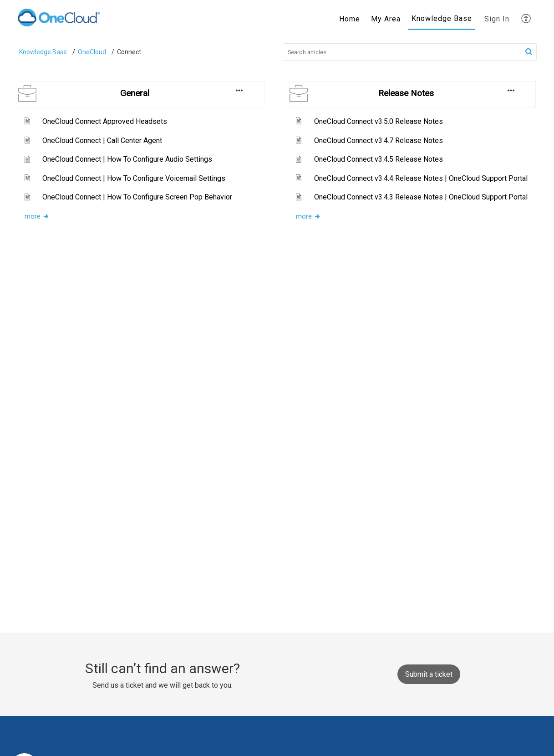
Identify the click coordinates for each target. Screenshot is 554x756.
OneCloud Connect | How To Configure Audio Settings (127, 159)
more (37, 216)
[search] (410, 52)
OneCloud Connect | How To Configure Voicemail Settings (134, 178)
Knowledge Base (43, 52)
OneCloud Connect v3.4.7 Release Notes (379, 140)
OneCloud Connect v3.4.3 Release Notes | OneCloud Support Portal (421, 197)
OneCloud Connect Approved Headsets (105, 121)
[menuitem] (497, 19)
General (135, 93)
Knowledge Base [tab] (442, 18)
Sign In (497, 19)
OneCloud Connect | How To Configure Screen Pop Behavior (137, 197)
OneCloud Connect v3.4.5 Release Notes (379, 159)
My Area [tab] (386, 19)
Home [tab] (350, 19)
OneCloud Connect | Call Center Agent (102, 140)
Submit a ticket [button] (429, 674)
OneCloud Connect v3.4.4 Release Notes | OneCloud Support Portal (421, 178)
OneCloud (92, 52)
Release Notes (406, 93)
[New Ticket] (429, 674)
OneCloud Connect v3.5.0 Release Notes (379, 121)
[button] (529, 52)
